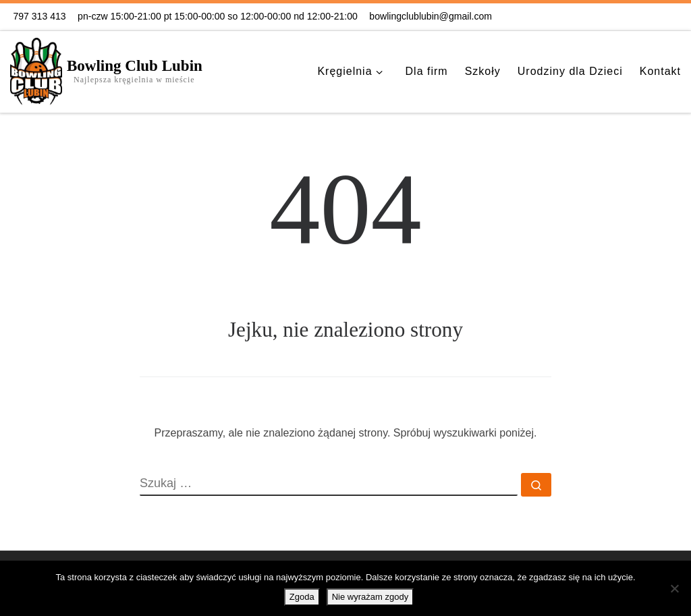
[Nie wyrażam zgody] (674, 588)
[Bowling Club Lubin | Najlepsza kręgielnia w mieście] (36, 69)
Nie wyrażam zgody (370, 597)
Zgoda (302, 597)
